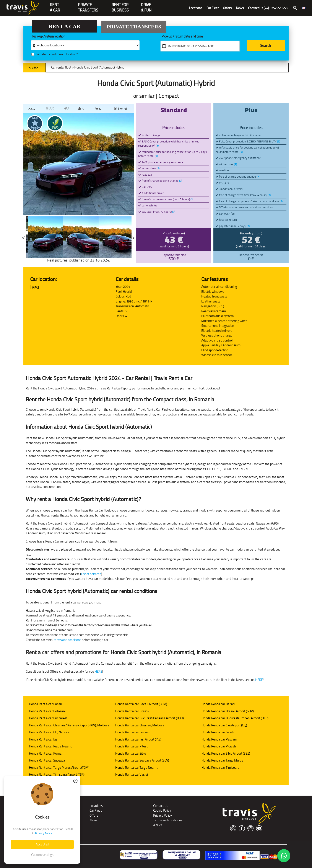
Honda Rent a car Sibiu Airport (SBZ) (226, 753)
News (240, 8)
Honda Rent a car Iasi (44, 739)
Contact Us (161, 806)
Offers (227, 8)
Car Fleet (213, 8)
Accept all (42, 844)
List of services (91, 574)
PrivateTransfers (88, 5)
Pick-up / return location (49, 37)
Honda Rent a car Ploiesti (219, 746)
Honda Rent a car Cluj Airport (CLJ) (224, 725)
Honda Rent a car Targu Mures (222, 760)
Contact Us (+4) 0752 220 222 (268, 8)
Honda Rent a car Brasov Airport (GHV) (228, 711)
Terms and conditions (168, 820)
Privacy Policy (162, 815)
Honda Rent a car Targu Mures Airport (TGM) (59, 767)
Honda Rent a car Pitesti (132, 746)
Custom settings (42, 855)
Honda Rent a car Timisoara (220, 767)
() (157, 146)
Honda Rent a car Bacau (45, 704)
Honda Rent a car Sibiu (131, 753)
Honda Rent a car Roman (46, 753)
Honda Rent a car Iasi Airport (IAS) (138, 739)
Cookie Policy (162, 810)
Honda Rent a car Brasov (132, 711)
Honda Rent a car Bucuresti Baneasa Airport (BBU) (149, 718)
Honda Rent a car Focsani (133, 732)
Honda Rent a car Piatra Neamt (50, 746)
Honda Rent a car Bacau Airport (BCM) (141, 704)
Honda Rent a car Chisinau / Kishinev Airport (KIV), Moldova (69, 725)
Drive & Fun (146, 5)
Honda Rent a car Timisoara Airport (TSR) (57, 774)
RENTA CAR (55, 5)
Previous (23, 237)
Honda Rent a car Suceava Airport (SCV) (142, 760)
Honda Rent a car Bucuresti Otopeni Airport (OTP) (235, 718)
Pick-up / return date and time (182, 37)
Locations (196, 8)
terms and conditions (67, 640)
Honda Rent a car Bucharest (48, 718)
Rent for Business (120, 5)
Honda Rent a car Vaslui (132, 774)
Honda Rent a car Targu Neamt (136, 767)
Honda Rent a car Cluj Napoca (49, 732)
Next (133, 237)
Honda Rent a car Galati (218, 732)
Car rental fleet (61, 67)
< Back (34, 67)
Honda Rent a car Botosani (47, 711)
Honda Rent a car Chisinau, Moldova (140, 725)
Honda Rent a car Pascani (219, 739)
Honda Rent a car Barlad (218, 704)
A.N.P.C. (158, 825)
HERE (98, 671)
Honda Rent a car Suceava (47, 760)
